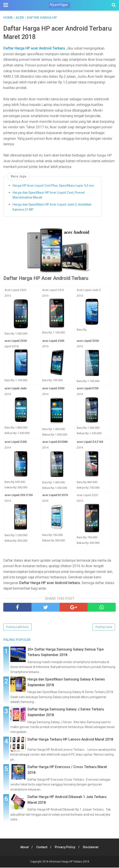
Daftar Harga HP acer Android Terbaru (34, 49)
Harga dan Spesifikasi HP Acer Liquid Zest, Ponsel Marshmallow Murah (49, 195)
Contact (41, 848)
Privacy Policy (65, 848)
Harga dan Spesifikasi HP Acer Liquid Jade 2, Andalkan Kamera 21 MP (52, 208)
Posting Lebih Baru (17, 627)
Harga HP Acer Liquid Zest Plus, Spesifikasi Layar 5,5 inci (53, 186)
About (23, 848)
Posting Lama (104, 627)
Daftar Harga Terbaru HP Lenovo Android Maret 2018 (70, 740)
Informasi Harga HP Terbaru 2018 (69, 862)
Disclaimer (92, 848)
